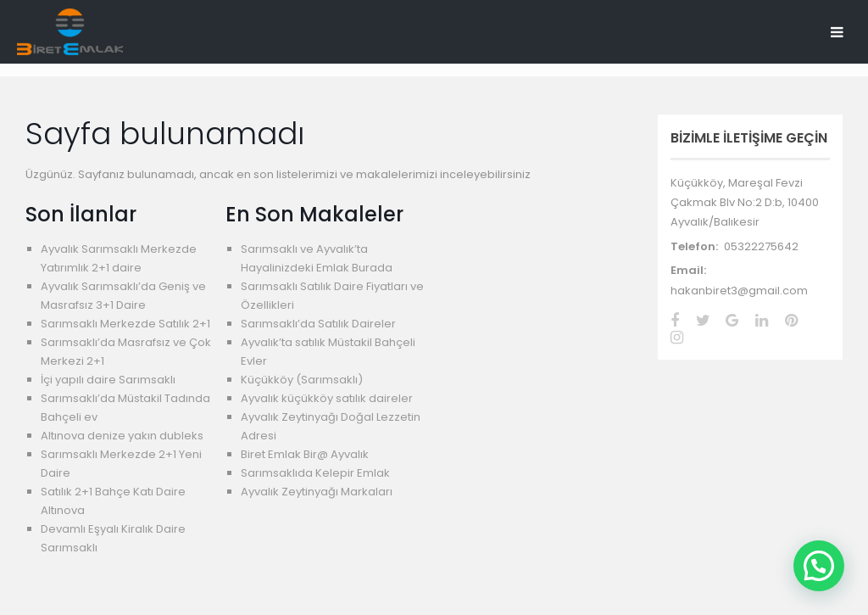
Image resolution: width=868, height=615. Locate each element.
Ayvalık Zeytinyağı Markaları (317, 492)
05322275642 (761, 246)
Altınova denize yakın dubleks (122, 436)
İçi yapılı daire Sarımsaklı (108, 380)
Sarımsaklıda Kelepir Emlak (315, 473)
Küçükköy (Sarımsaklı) (302, 380)
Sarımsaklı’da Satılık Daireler (318, 324)
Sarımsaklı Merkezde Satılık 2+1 (125, 324)
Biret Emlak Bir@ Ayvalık (305, 454)
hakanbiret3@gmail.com (739, 291)
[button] (819, 566)
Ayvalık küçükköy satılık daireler (327, 398)
